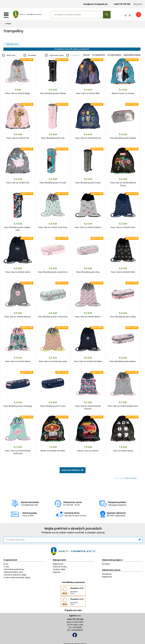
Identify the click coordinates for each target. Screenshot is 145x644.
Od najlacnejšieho (114, 55)
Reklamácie (58, 564)
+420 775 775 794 (75, 619)
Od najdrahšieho (99, 55)
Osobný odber (59, 569)
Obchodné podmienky (14, 569)
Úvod (6, 564)
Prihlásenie (107, 574)
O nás (6, 567)
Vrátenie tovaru (60, 567)
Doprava (57, 572)
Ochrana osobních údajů (15, 575)
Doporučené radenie (132, 55)
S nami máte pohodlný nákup (17, 578)
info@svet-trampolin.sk (94, 4)
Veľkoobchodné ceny (13, 572)
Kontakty (106, 564)
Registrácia (107, 577)
